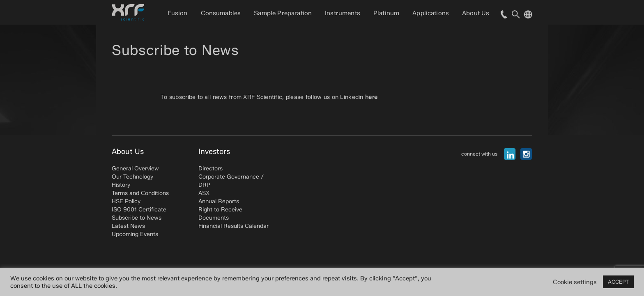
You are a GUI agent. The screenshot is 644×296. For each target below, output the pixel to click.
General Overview (135, 169)
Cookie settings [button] (575, 282)
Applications (431, 13)
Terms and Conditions (140, 193)
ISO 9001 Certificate (139, 210)
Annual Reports (219, 201)
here (371, 97)
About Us (476, 13)
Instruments (343, 13)
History (121, 185)
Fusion (178, 13)
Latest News (128, 226)
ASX (204, 193)
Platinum (386, 13)
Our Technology (132, 177)
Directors (210, 169)
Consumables (221, 13)
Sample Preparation (283, 13)
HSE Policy (126, 201)
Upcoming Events (135, 234)
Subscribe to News (137, 218)
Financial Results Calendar (233, 226)
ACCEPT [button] (618, 282)
